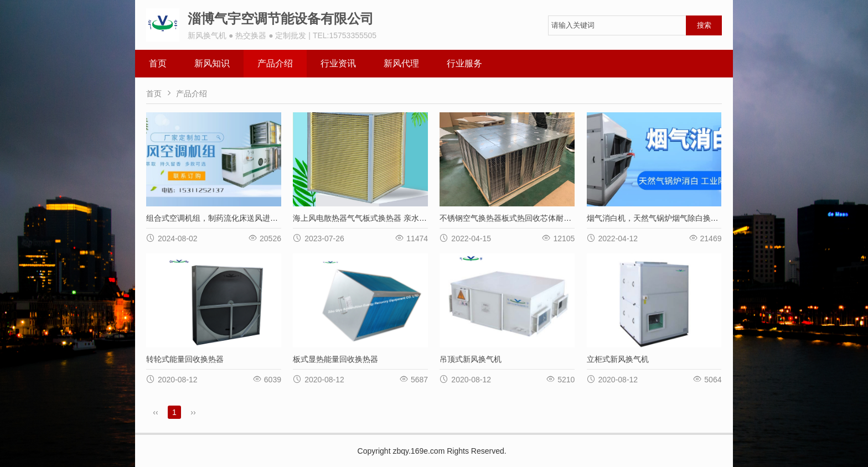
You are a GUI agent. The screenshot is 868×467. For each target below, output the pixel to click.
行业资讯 (338, 63)
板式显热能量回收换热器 (335, 359)
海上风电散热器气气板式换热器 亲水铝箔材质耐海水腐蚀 (391, 218)
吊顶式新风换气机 (471, 359)
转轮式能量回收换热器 (185, 359)
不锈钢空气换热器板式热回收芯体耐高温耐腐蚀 (521, 218)
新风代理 (401, 63)
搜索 (704, 25)
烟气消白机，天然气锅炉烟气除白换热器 (657, 218)
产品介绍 (275, 63)
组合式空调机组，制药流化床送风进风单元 (220, 218)
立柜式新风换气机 (618, 359)
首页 (158, 63)
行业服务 (464, 63)
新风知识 (212, 63)
